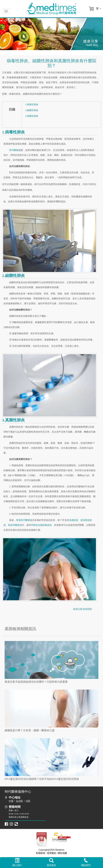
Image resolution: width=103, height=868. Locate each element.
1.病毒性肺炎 (32, 105)
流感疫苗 (74, 520)
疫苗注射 (78, 609)
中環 (11, 801)
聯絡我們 (86, 862)
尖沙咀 (19, 801)
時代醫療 (14, 150)
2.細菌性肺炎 (32, 110)
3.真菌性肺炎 (32, 116)
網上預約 (17, 862)
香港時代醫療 (23, 520)
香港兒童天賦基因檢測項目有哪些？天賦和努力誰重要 (36, 682)
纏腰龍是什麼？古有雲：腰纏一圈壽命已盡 (30, 730)
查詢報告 (51, 862)
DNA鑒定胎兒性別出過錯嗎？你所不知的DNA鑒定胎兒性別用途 (42, 779)
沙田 (28, 801)
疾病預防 (87, 609)
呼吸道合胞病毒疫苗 (41, 525)
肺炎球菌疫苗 (15, 525)
